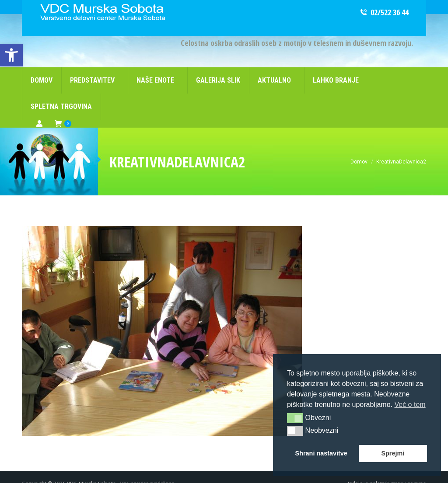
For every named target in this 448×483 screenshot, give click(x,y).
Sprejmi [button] (393, 453)
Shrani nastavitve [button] (321, 453)
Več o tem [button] (410, 405)
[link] (11, 55)
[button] (295, 418)
